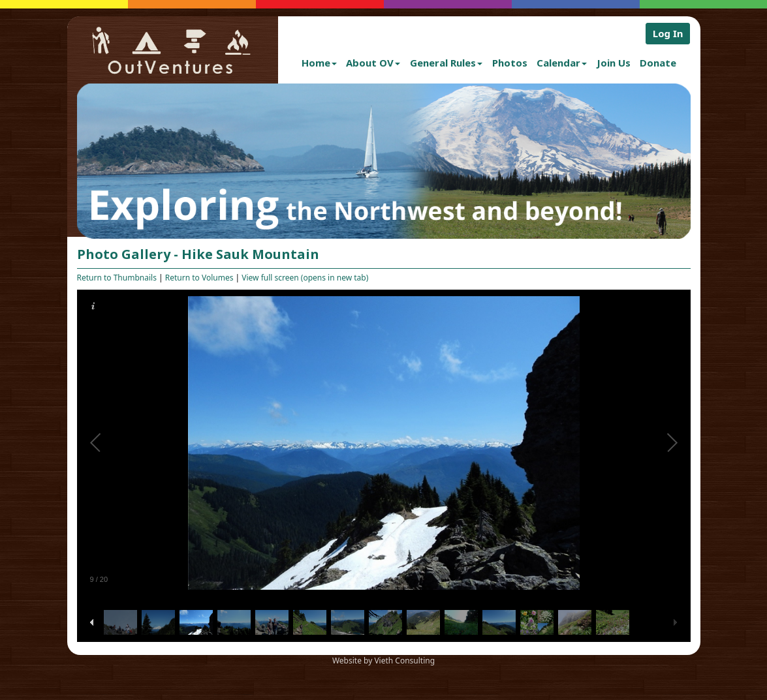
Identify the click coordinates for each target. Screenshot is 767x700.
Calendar (562, 63)
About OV (373, 63)
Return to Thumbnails (117, 278)
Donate (658, 63)
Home (319, 63)
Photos (510, 63)
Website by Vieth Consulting (383, 661)
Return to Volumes (199, 278)
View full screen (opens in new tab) (305, 278)
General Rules (446, 63)
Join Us (614, 63)
